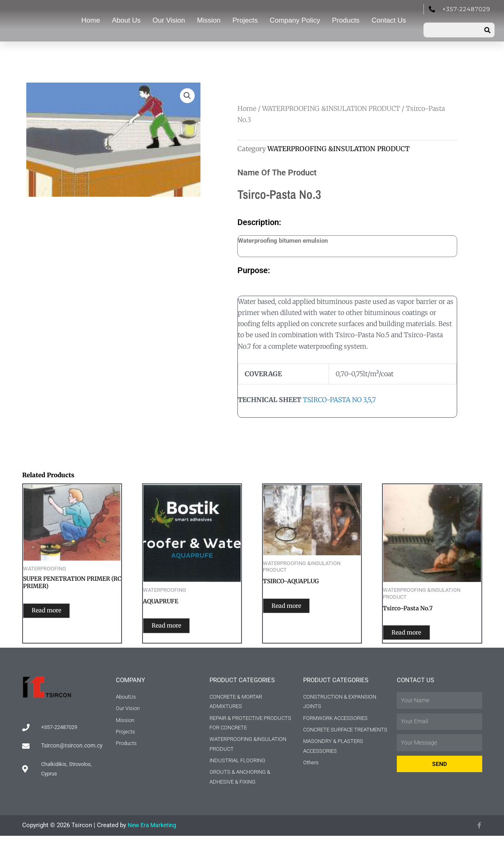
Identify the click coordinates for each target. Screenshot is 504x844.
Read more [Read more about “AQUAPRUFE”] (176, 627)
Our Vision (169, 20)
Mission (209, 20)
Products (346, 20)
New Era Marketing (154, 834)
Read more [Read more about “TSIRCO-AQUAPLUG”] (296, 607)
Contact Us (389, 20)
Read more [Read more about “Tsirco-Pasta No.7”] (416, 634)
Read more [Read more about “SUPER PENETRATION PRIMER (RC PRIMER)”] (56, 613)
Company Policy (295, 20)
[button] (187, 96)
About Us (126, 20)
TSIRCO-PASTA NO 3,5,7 (339, 400)
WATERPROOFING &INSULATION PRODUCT (331, 108)
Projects (245, 20)
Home (91, 20)
